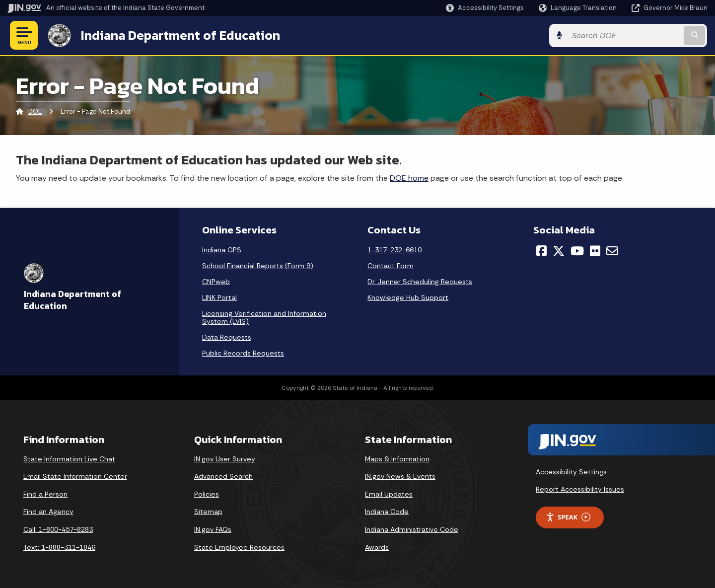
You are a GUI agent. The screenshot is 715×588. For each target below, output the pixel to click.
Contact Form (391, 266)
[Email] (612, 251)
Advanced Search (223, 476)
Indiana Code (387, 512)
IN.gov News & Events (400, 476)
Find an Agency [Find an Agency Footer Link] (48, 512)
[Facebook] (541, 251)
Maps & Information (397, 459)
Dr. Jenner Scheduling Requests (420, 282)
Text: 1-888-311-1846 (59, 547)
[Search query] (627, 36)
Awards (377, 547)
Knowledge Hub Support (408, 297)
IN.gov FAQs (213, 529)
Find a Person (45, 494)
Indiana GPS (222, 250)
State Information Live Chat (69, 459)
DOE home (409, 178)
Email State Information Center (75, 476)
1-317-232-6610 (394, 250)
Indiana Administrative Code (412, 529)
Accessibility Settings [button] (571, 471)
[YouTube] (577, 251)
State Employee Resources (239, 547)
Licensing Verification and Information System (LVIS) (264, 317)
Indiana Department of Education (180, 35)
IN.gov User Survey (225, 459)
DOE (35, 111)
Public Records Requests (243, 353)
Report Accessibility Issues (580, 489)
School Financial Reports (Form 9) (258, 266)
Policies (207, 494)
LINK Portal (219, 297)
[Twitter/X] (559, 251)
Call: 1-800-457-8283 (58, 529)
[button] (485, 8)
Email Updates (389, 494)
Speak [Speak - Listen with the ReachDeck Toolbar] (568, 517)
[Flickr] (595, 251)
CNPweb (216, 282)
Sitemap (208, 512)
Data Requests (227, 337)
